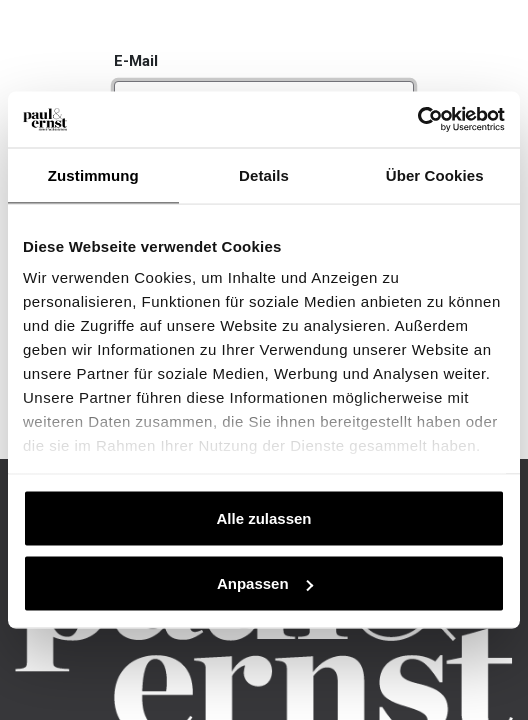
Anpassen (265, 583)
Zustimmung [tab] (93, 174)
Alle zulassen (263, 517)
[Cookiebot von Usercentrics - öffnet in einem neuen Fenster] (417, 120)
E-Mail (136, 61)
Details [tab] (264, 174)
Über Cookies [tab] (435, 174)
